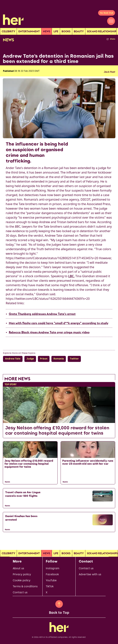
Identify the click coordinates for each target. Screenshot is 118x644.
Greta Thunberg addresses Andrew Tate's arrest (42, 314)
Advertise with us (90, 575)
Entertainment (29, 31)
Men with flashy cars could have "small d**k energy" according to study (59, 323)
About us (18, 569)
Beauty (79, 31)
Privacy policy (22, 575)
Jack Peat (109, 72)
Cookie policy (22, 581)
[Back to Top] (59, 604)
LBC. (71, 276)
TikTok (50, 587)
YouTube (51, 581)
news (47, 31)
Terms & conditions (25, 587)
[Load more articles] (59, 540)
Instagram (53, 569)
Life (56, 31)
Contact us (20, 593)
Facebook (52, 575)
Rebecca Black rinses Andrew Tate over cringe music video (49, 332)
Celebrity (8, 31)
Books (66, 31)
